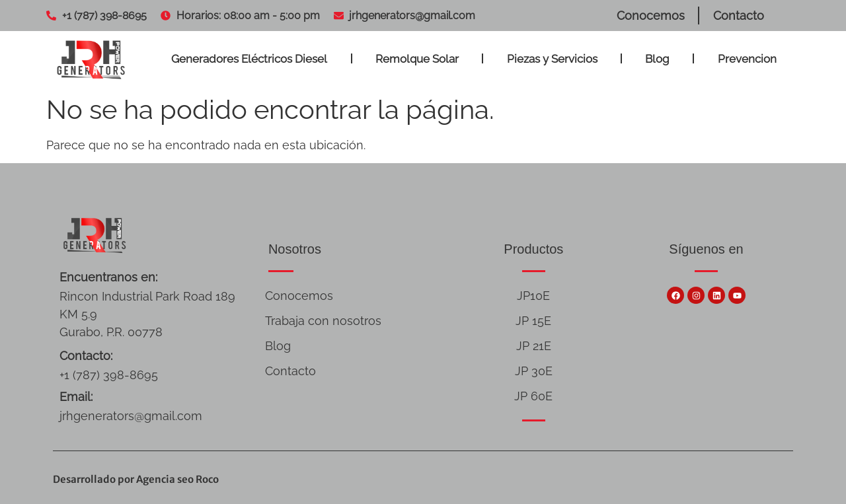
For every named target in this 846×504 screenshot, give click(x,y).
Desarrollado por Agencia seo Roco (136, 479)
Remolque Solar (417, 59)
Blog (657, 59)
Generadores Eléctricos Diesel (249, 59)
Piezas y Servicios (552, 59)
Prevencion (747, 59)
